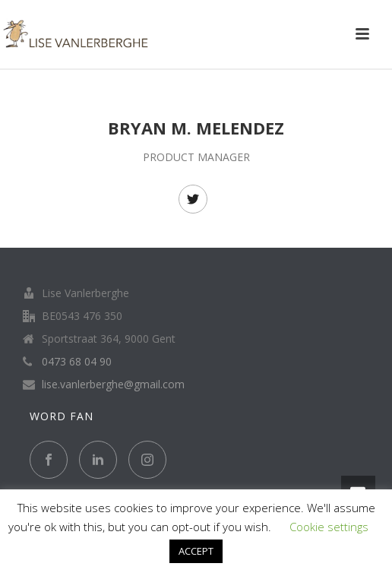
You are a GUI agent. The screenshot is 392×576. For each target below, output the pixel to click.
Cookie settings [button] (329, 527)
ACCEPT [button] (196, 551)
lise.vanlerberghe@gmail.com (113, 385)
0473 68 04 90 (77, 362)
